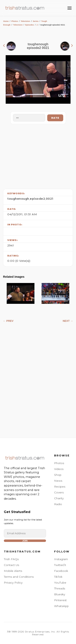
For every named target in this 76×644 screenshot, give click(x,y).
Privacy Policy (13, 583)
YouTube (60, 583)
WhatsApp (61, 606)
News (58, 481)
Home (6, 21)
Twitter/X (60, 565)
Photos (15, 21)
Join (25, 541)
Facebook (61, 571)
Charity (59, 498)
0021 (50, 199)
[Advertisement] (38, 155)
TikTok (58, 577)
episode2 (37, 199)
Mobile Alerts (13, 571)
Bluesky (60, 594)
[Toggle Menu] (70, 8)
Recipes (60, 487)
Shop (58, 475)
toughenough (18, 199)
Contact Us (11, 565)
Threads (60, 588)
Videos (59, 469)
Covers (59, 492)
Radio (58, 504)
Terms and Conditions (19, 577)
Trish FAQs (11, 559)
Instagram (61, 559)
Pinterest (60, 600)
